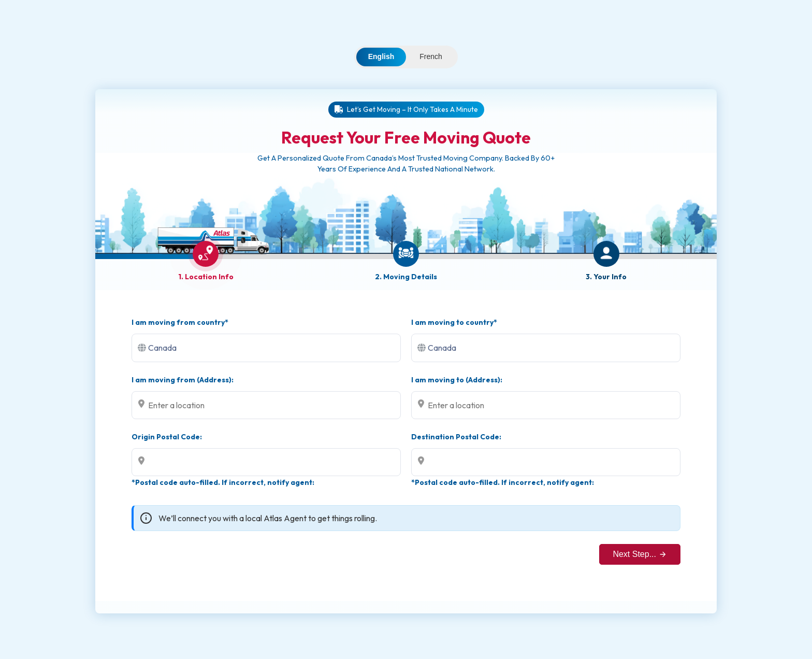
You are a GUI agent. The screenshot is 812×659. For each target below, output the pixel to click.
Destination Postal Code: (456, 437)
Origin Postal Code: (167, 437)
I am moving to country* (454, 322)
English (381, 56)
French (431, 56)
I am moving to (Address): (457, 380)
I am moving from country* (180, 322)
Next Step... (640, 554)
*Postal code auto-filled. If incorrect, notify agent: (223, 482)
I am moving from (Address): (183, 380)
